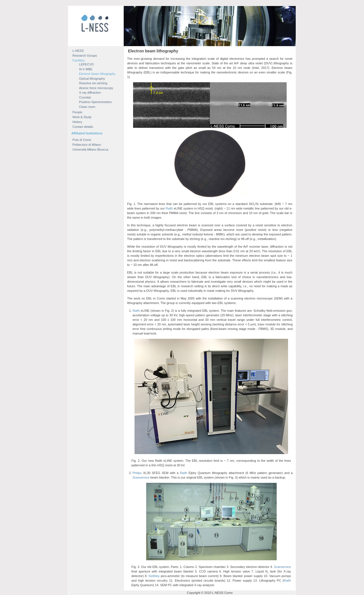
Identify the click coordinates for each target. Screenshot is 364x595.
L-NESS (78, 51)
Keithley (154, 576)
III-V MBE (86, 69)
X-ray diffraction (90, 93)
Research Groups (85, 56)
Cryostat (85, 97)
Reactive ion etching (93, 83)
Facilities (79, 60)
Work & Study (82, 117)
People (77, 112)
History (77, 122)
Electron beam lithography (97, 74)
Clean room (87, 107)
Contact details (83, 127)
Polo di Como (82, 140)
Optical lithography (92, 79)
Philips (137, 473)
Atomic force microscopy (96, 88)
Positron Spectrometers (95, 102)
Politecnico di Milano (87, 145)
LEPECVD (86, 64)
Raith (169, 208)
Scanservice (141, 477)
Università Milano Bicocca (90, 149)
